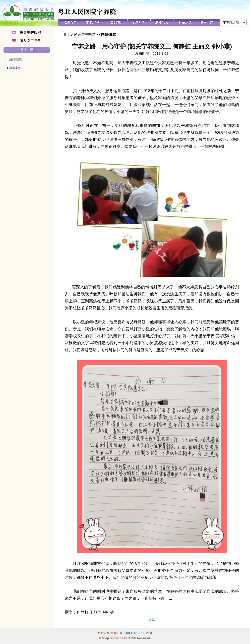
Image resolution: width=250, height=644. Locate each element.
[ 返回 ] (152, 619)
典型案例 (15, 68)
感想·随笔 (16, 59)
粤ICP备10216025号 (139, 633)
